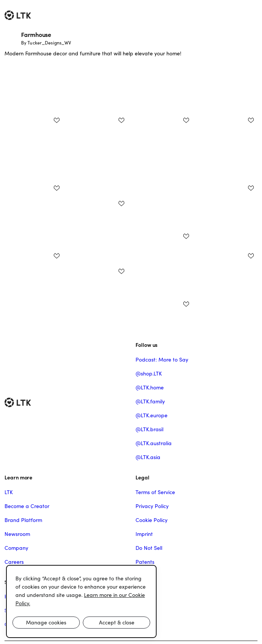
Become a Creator (27, 506)
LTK (9, 492)
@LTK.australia (154, 443)
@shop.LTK (149, 374)
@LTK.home (150, 388)
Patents (145, 562)
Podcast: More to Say (162, 360)
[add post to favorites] (56, 120)
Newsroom (17, 534)
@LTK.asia (148, 457)
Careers (14, 562)
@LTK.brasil (149, 429)
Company (16, 548)
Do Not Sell (149, 548)
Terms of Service (155, 492)
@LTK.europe (152, 415)
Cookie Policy (152, 520)
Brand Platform (23, 520)
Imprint (144, 534)
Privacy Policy (152, 506)
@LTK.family (150, 401)
